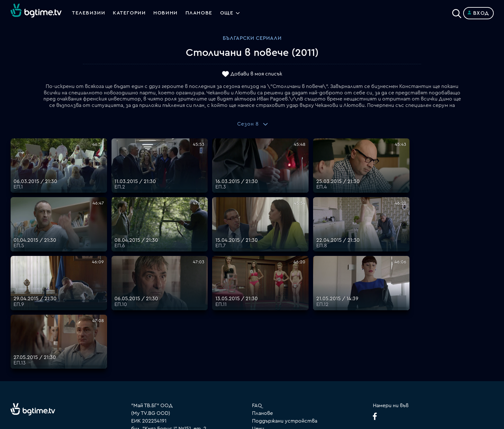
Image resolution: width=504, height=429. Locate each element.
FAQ (257, 314)
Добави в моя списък (256, 74)
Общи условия (270, 345)
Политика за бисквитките (286, 360)
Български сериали (252, 38)
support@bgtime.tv (154, 383)
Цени (258, 337)
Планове (262, 322)
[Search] (457, 12)
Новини (166, 13)
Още (229, 13)
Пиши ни (262, 368)
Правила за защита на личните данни (299, 353)
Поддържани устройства (285, 329)
